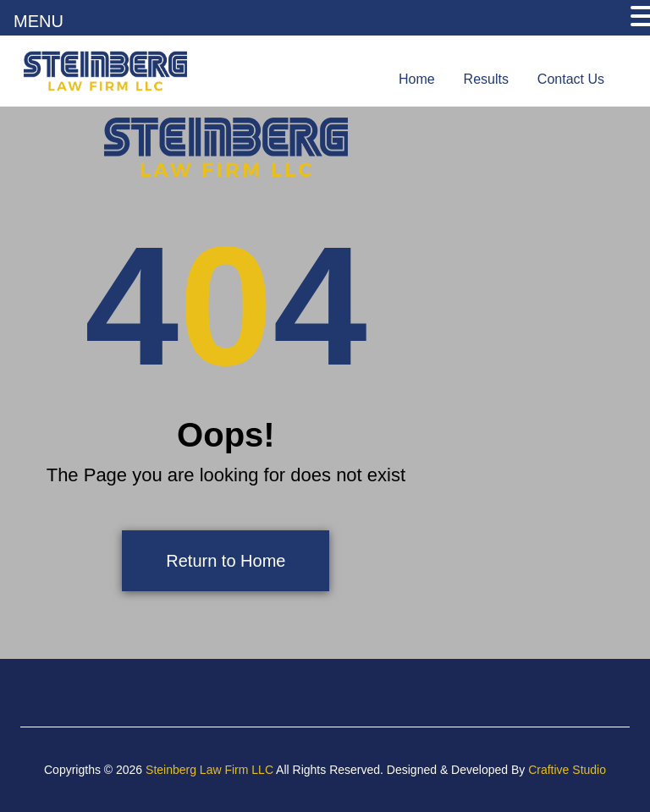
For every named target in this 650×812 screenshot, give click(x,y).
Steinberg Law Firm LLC (209, 770)
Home (417, 79)
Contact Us (571, 79)
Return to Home (226, 561)
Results (486, 79)
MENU (39, 21)
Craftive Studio (567, 770)
